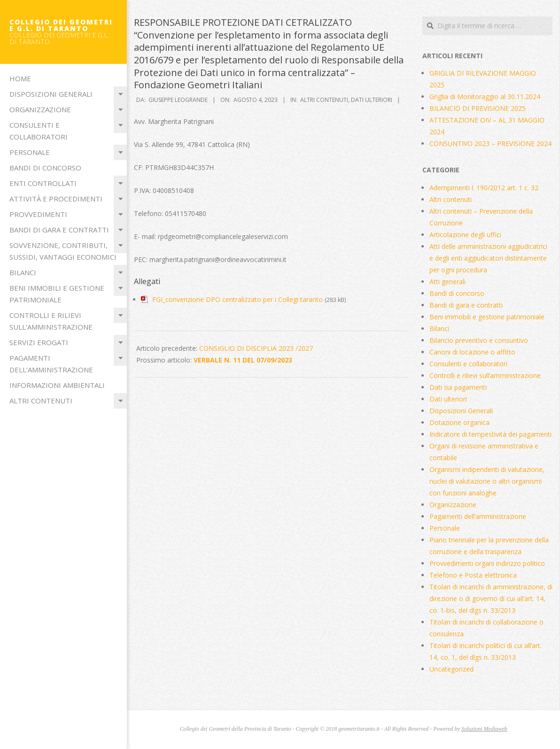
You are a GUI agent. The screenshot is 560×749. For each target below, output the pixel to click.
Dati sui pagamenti (458, 387)
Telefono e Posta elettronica (473, 575)
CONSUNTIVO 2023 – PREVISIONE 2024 (490, 143)
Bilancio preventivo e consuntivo (479, 340)
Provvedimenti (38, 214)
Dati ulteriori (372, 100)
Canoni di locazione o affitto (472, 352)
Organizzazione (40, 109)
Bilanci (23, 272)
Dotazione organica (459, 422)
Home (20, 78)
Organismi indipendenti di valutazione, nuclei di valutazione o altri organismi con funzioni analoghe (487, 481)
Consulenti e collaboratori (39, 131)
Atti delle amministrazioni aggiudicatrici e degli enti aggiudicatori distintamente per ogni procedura (488, 258)
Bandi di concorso (45, 168)
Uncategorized (451, 669)
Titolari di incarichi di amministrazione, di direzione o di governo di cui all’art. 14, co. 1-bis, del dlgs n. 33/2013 (491, 598)
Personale (30, 152)
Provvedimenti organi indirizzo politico (487, 563)
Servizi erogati (39, 342)
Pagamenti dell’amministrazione (51, 364)
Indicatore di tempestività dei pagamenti (490, 434)
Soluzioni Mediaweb (484, 729)
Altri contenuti (41, 401)
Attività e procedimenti (56, 199)
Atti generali (447, 282)
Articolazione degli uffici (465, 235)
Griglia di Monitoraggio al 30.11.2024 (485, 97)
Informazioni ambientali (57, 385)
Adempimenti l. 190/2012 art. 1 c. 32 (484, 188)
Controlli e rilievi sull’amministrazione (51, 321)
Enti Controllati (43, 183)
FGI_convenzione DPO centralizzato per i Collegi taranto (237, 299)
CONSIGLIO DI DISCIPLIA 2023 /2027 (256, 348)
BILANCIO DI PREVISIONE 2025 (478, 108)
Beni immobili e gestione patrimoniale (57, 294)
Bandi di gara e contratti (59, 230)
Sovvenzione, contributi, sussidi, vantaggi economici (63, 251)
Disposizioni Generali (51, 94)
